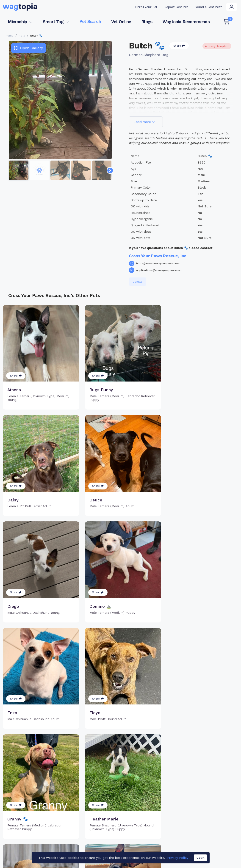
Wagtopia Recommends (186, 22)
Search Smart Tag (152, 815)
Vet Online (121, 22)
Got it (200, 858)
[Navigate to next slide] (110, 170)
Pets (22, 36)
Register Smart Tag (153, 808)
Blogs (147, 22)
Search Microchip (97, 821)
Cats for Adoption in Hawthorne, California (114, 844)
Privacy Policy (178, 858)
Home (10, 36)
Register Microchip (98, 813)
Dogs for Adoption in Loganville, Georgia (184, 844)
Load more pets (121, 742)
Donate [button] (138, 282)
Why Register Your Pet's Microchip (103, 803)
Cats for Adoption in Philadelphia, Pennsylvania (39, 844)
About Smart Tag (151, 823)
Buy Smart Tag (149, 800)
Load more (144, 122)
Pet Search (90, 21)
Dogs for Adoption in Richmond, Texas (33, 851)
